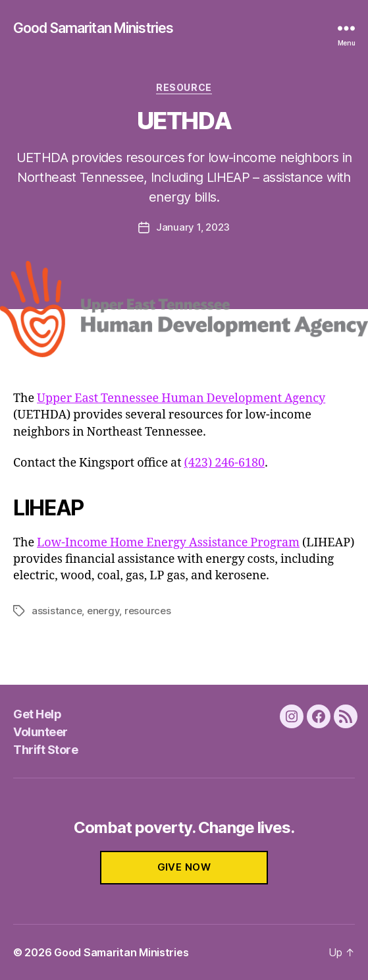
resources (148, 611)
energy (103, 611)
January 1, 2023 (193, 227)
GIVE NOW (184, 867)
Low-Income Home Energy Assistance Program (168, 543)
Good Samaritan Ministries (93, 28)
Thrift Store (45, 750)
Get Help (37, 714)
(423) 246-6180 (225, 463)
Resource (184, 87)
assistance (57, 611)
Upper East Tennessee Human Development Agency (181, 398)
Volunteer (40, 732)
